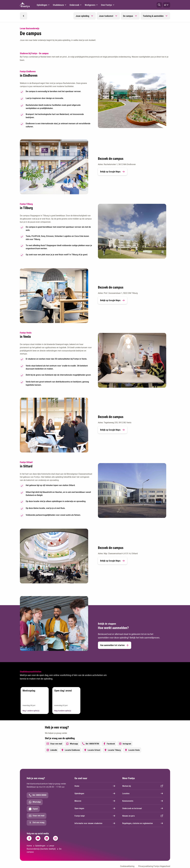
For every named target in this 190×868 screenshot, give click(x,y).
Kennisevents (143, 801)
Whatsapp (72, 744)
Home (95, 786)
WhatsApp (35, 802)
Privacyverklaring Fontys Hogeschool (154, 866)
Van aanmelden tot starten (115, 645)
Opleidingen (95, 793)
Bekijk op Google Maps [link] (112, 172)
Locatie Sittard (92, 750)
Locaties (143, 793)
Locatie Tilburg (112, 750)
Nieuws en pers (143, 816)
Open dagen (95, 808)
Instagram (125, 744)
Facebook (109, 744)
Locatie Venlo (132, 750)
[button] (159, 5)
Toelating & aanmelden (153, 16)
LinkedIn (52, 750)
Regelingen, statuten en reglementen (143, 823)
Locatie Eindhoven (70, 750)
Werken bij (143, 786)
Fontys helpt (95, 816)
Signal (33, 809)
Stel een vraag (37, 823)
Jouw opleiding (82, 16)
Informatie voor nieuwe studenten (95, 823)
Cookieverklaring (127, 866)
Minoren (95, 801)
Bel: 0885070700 (90, 744)
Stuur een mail (54, 744)
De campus (128, 16)
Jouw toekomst (106, 16)
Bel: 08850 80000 (37, 795)
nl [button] (167, 5)
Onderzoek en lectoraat (143, 808)
